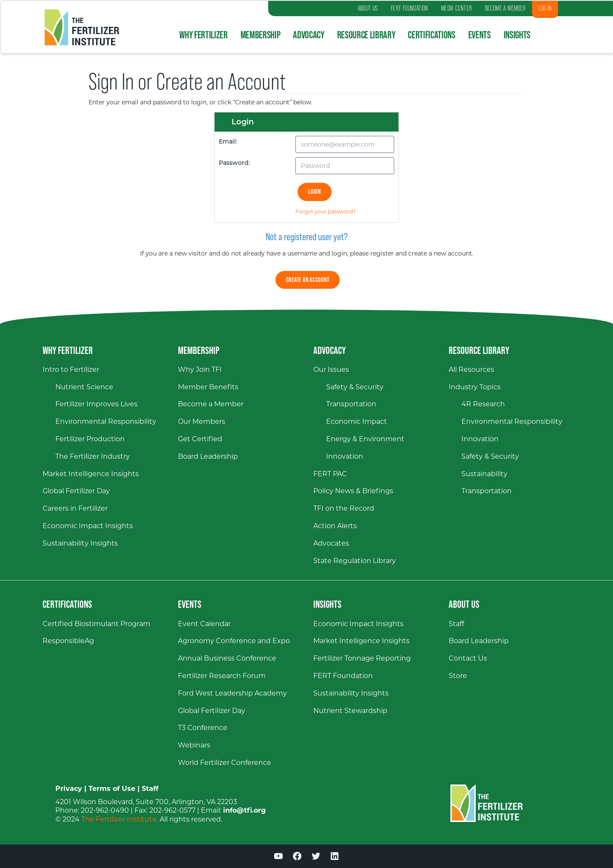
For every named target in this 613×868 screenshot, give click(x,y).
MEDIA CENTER (457, 8)
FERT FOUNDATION (410, 8)
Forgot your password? (326, 211)
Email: (228, 142)
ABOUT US (368, 8)
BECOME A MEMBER (505, 8)
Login (315, 191)
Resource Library (366, 35)
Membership (261, 35)
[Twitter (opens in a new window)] (316, 857)
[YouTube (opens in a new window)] (278, 857)
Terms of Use (112, 789)
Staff (150, 789)
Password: (234, 163)
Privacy (69, 789)
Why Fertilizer (203, 35)
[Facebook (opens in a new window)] (297, 857)
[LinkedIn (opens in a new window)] (335, 857)
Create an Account (308, 280)
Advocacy (308, 35)
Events (480, 35)
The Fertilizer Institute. (120, 819)
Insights (517, 35)
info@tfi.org (244, 810)
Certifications (431, 35)
